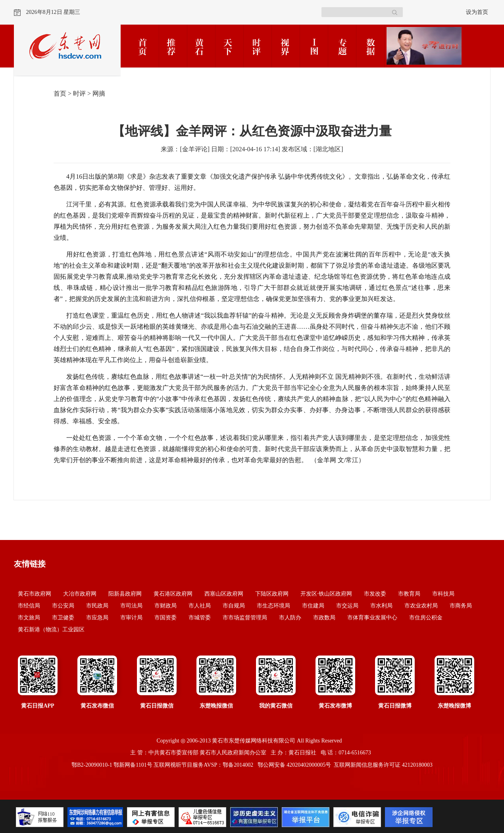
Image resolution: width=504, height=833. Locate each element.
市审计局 (131, 618)
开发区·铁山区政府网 (326, 594)
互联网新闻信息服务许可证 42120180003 (383, 765)
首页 (60, 94)
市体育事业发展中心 (372, 618)
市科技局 (443, 594)
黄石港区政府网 (173, 594)
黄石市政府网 (35, 594)
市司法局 (131, 606)
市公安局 (63, 606)
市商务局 (461, 606)
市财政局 (165, 606)
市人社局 (200, 606)
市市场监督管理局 (245, 618)
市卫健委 (63, 618)
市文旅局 (29, 618)
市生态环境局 (273, 606)
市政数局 (324, 618)
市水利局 (381, 606)
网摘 (99, 94)
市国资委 (165, 618)
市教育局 (409, 594)
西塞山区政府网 (224, 594)
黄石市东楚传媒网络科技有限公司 (254, 741)
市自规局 (234, 606)
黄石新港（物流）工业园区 (51, 630)
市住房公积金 (426, 618)
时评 (79, 94)
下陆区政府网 (272, 594)
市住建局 (313, 606)
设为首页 (477, 12)
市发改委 (375, 594)
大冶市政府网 (80, 594)
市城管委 (200, 618)
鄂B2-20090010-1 (92, 765)
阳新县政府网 (125, 594)
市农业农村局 (421, 606)
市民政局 (97, 606)
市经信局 (29, 606)
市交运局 (347, 606)
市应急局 (97, 618)
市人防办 (290, 618)
